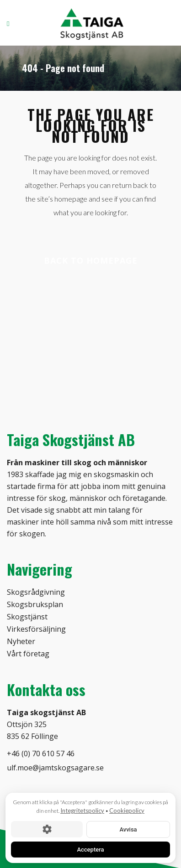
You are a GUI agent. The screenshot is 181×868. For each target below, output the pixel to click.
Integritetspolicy (82, 811)
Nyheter (21, 641)
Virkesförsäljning (36, 629)
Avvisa (128, 829)
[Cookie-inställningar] (47, 829)
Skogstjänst (27, 617)
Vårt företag (28, 654)
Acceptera (90, 849)
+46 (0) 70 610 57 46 (41, 754)
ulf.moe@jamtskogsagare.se (55, 768)
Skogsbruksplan (35, 604)
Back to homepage (91, 260)
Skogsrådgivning (36, 592)
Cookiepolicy (127, 811)
